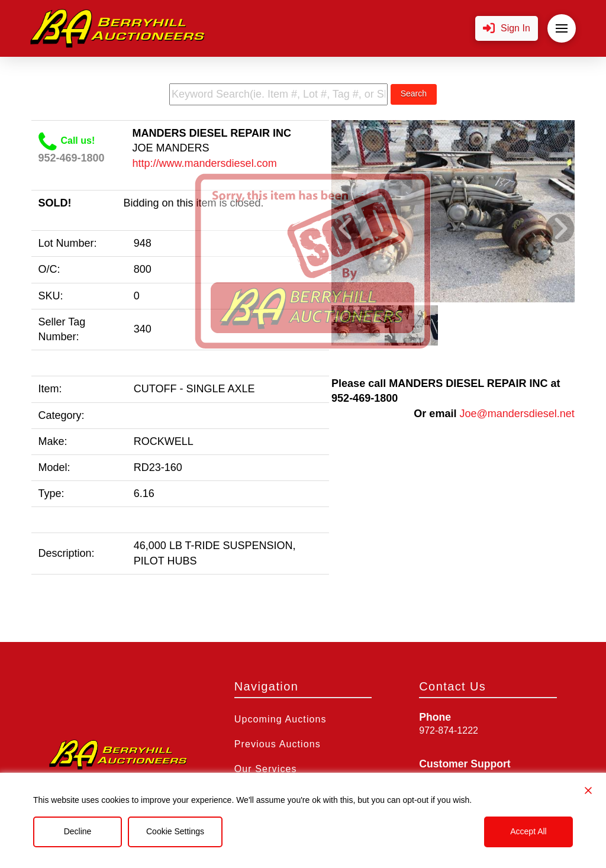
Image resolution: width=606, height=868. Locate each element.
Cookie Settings (175, 831)
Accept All (528, 831)
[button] (507, 29)
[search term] (278, 94)
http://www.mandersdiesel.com (205, 163)
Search (414, 93)
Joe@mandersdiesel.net (517, 414)
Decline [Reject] (78, 831)
